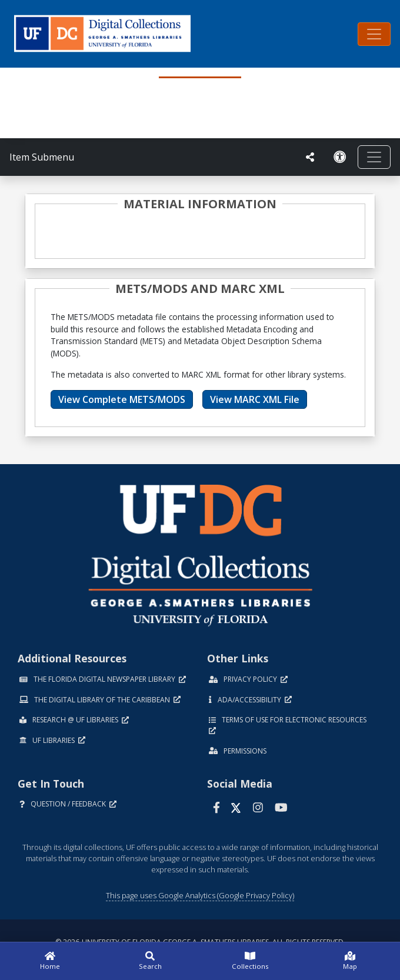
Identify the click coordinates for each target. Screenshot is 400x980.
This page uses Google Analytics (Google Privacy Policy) (200, 895)
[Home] (50, 961)
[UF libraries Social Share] (310, 157)
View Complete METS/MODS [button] (122, 399)
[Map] (350, 961)
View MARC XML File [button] (255, 399)
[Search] (150, 961)
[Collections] (250, 961)
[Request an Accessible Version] (340, 157)
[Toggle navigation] (374, 34)
